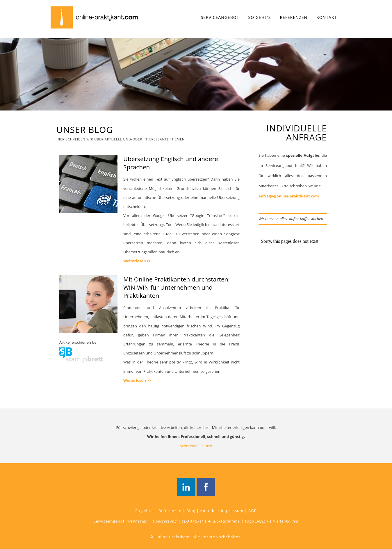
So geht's (259, 17)
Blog (191, 511)
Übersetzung (165, 521)
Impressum (232, 511)
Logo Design (256, 521)
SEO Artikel (192, 521)
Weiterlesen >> (137, 261)
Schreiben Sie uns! (196, 446)
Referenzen (294, 17)
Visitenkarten (286, 521)
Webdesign (137, 521)
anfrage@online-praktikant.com (289, 196)
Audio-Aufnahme (224, 521)
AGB (253, 511)
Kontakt (327, 17)
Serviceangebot (220, 17)
